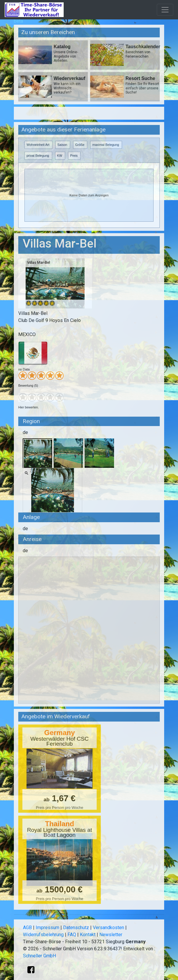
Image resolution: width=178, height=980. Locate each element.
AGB (27, 928)
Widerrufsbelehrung (43, 935)
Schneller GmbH (39, 956)
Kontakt (88, 935)
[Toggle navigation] (165, 10)
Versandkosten (108, 928)
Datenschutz (76, 928)
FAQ (72, 935)
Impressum (47, 928)
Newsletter (111, 935)
